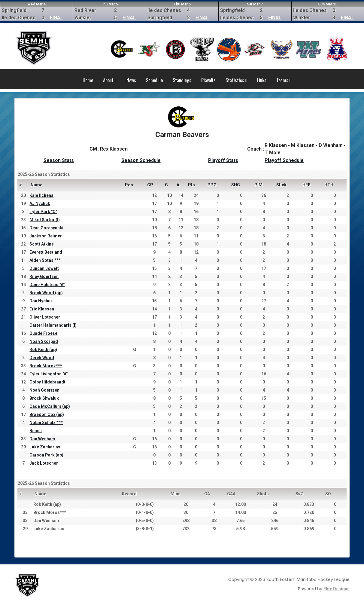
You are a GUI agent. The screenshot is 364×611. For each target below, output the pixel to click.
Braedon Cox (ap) (47, 414)
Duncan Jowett (44, 268)
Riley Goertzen (44, 276)
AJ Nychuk (40, 203)
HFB (306, 185)
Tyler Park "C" (43, 212)
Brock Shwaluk (44, 398)
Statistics (236, 80)
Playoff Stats (223, 160)
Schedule (154, 80)
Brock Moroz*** (46, 366)
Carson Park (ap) (46, 455)
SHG (236, 185)
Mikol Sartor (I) (45, 220)
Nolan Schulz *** (46, 423)
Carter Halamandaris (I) (53, 325)
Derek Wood (42, 358)
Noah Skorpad (44, 341)
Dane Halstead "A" (47, 285)
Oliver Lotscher (45, 317)
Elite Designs (337, 589)
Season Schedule (141, 160)
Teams (284, 80)
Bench (36, 431)
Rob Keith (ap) (43, 350)
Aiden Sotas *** (45, 260)
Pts (191, 185)
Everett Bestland (46, 252)
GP (150, 185)
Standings (182, 80)
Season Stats (59, 160)
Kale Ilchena (41, 195)
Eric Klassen (42, 309)
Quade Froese (43, 333)
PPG (212, 185)
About (110, 80)
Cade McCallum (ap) (50, 406)
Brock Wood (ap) (46, 293)
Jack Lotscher (44, 463)
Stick (281, 185)
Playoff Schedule (284, 160)
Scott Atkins (42, 244)
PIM (258, 185)
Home (88, 80)
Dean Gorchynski (46, 228)
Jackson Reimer (46, 236)
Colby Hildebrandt (47, 382)
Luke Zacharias (45, 447)
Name (36, 185)
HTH (329, 185)
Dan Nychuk (41, 301)
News (131, 80)
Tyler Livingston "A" (49, 374)
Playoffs (208, 80)
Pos (129, 185)
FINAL (56, 18)
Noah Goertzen (44, 390)
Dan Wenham (42, 439)
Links (262, 80)
